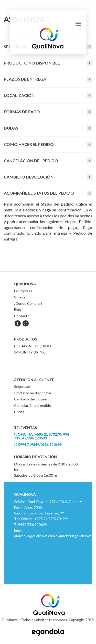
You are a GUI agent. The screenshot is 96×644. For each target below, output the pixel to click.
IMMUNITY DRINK (29, 352)
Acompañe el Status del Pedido (39, 193)
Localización (19, 95)
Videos (20, 297)
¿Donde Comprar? (28, 303)
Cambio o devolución (29, 177)
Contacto (22, 316)
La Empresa (23, 291)
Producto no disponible (33, 393)
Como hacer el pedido (29, 144)
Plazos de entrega (25, 79)
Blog (18, 310)
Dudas (11, 128)
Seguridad (22, 387)
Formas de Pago (22, 112)
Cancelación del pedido (31, 161)
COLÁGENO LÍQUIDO (33, 346)
